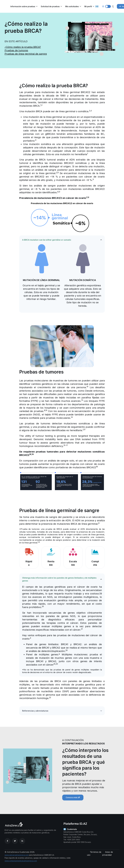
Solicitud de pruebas (50, 6)
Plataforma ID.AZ (75, 824)
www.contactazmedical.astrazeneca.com (21, 861)
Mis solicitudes (72, 6)
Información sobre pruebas (23, 6)
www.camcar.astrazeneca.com (17, 855)
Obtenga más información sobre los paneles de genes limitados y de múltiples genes (59, 579)
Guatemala (70, 829)
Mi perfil (88, 6)
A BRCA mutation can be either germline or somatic (47, 240)
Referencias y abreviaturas (35, 711)
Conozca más (73, 797)
